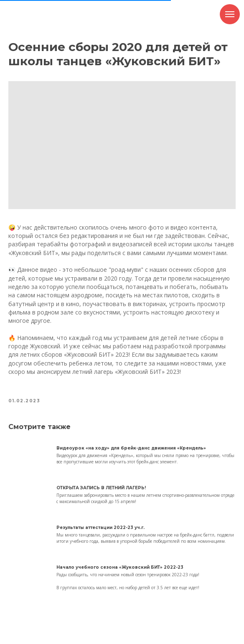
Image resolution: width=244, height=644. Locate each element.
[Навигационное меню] (230, 14)
